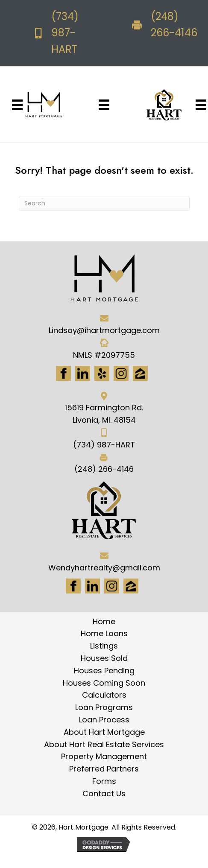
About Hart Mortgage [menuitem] (104, 732)
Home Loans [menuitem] (104, 633)
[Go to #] (112, 586)
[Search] (104, 203)
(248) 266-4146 (104, 469)
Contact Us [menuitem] (104, 793)
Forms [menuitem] (104, 781)
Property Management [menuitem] (104, 756)
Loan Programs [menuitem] (104, 707)
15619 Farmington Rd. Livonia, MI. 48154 (104, 414)
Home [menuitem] (104, 621)
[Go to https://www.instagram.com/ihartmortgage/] (121, 373)
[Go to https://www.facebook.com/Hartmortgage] (63, 373)
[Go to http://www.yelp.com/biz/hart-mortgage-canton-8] (102, 373)
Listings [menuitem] (104, 646)
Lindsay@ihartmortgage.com (104, 330)
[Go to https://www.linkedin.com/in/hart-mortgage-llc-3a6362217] (83, 373)
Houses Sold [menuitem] (104, 658)
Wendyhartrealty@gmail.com (104, 568)
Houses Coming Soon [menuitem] (104, 683)
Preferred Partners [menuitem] (104, 769)
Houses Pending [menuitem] (104, 671)
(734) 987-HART (65, 33)
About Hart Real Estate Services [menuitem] (104, 744)
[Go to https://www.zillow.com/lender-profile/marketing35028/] (140, 373)
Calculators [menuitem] (104, 695)
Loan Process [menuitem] (104, 720)
